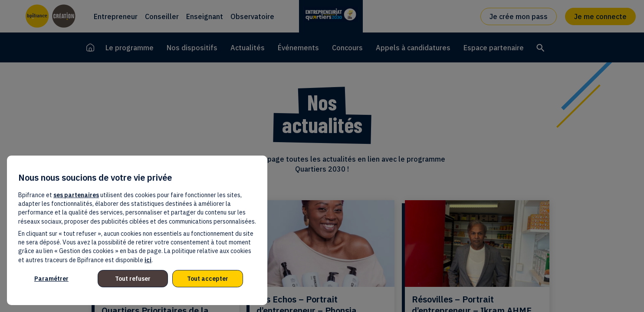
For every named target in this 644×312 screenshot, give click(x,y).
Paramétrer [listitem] (51, 279)
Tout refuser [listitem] (133, 279)
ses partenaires (76, 195)
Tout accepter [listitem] (208, 279)
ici (148, 260)
